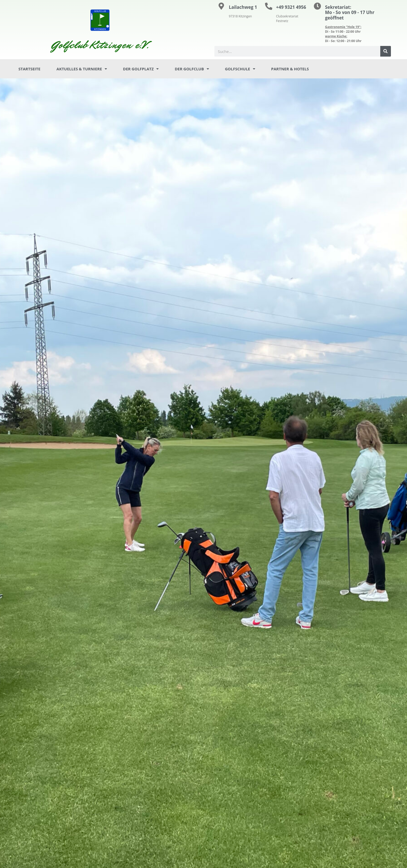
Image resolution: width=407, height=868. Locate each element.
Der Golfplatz (141, 69)
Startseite (29, 69)
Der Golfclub (192, 69)
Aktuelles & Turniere (82, 69)
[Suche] (386, 51)
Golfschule (240, 69)
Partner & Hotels (290, 69)
